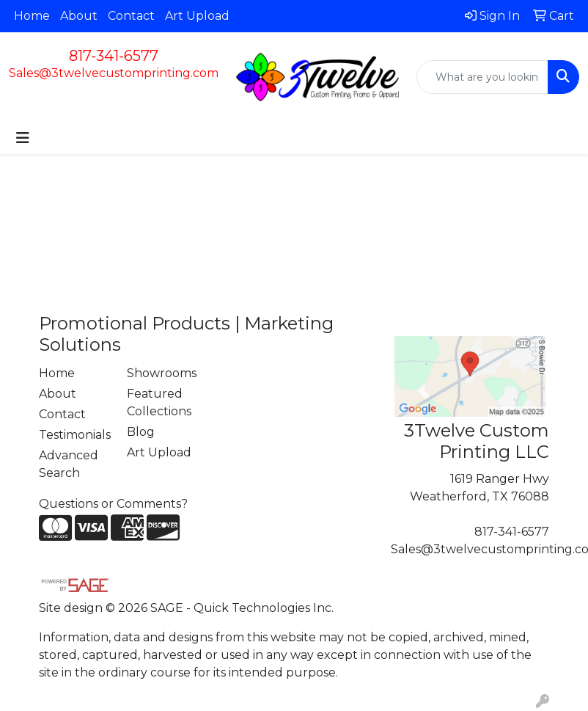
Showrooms (162, 373)
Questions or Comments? (113, 504)
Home (32, 16)
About (79, 16)
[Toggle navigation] (23, 138)
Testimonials (74, 435)
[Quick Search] (482, 77)
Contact (131, 16)
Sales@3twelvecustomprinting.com (114, 73)
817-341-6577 (114, 56)
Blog (141, 432)
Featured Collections (159, 402)
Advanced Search (69, 464)
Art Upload (197, 16)
